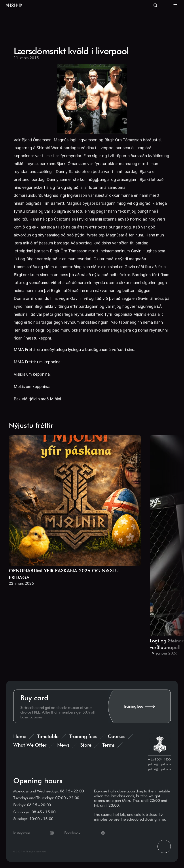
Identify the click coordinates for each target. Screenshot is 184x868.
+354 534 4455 (159, 760)
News (63, 746)
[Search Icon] (155, 6)
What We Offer (30, 746)
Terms (108, 746)
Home (20, 737)
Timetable (48, 737)
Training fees (83, 737)
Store (86, 746)
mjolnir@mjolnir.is (158, 765)
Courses (116, 737)
